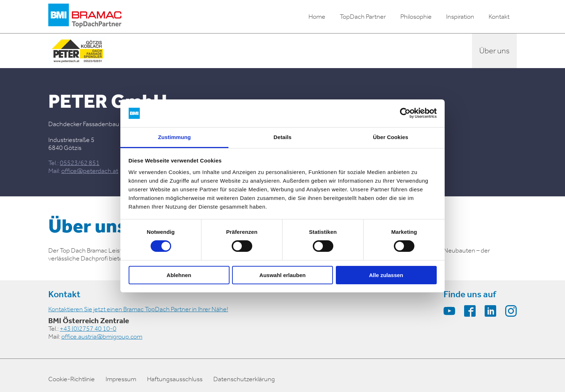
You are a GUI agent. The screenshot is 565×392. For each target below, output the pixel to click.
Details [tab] (282, 137)
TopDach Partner (363, 17)
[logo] (85, 17)
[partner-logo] (77, 51)
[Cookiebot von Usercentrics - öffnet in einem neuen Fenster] (405, 113)
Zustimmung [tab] (175, 137)
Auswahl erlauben (282, 275)
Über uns (494, 51)
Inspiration (460, 17)
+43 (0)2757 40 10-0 (88, 329)
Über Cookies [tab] (391, 137)
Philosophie (416, 17)
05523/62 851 (80, 163)
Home (317, 17)
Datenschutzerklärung (244, 379)
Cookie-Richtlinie (72, 379)
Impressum (121, 379)
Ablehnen (179, 275)
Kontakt (499, 17)
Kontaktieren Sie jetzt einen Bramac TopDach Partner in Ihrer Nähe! (138, 309)
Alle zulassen (386, 275)
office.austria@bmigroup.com (102, 337)
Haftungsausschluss (175, 379)
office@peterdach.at (90, 171)
